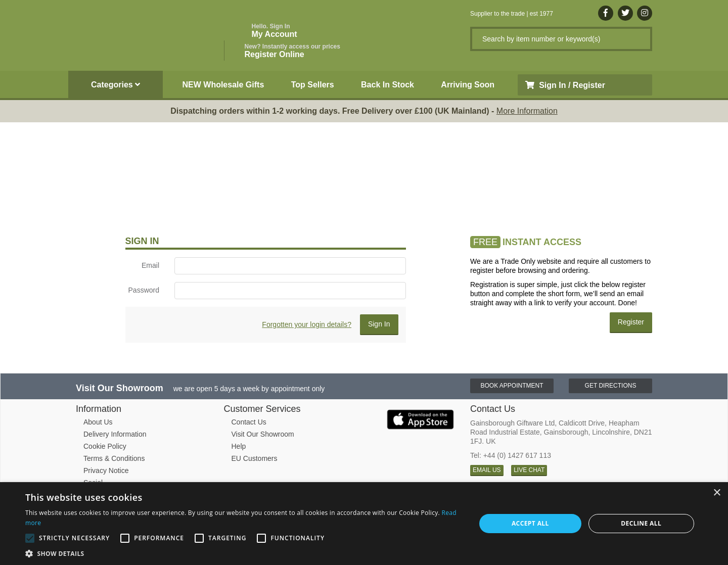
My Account (275, 31)
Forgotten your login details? (307, 324)
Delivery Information (115, 434)
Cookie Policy (105, 446)
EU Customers (255, 458)
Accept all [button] (530, 523)
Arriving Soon (468, 85)
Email (150, 265)
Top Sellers (313, 85)
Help (239, 446)
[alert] (364, 524)
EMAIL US (487, 470)
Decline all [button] (641, 523)
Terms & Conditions (114, 458)
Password (144, 290)
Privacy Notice (106, 470)
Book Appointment (512, 386)
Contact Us (249, 422)
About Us (98, 422)
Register (631, 322)
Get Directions (611, 386)
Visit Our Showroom (263, 434)
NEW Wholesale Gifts (223, 85)
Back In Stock (388, 85)
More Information (527, 111)
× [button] (717, 493)
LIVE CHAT (529, 470)
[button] (244, 553)
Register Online (292, 51)
